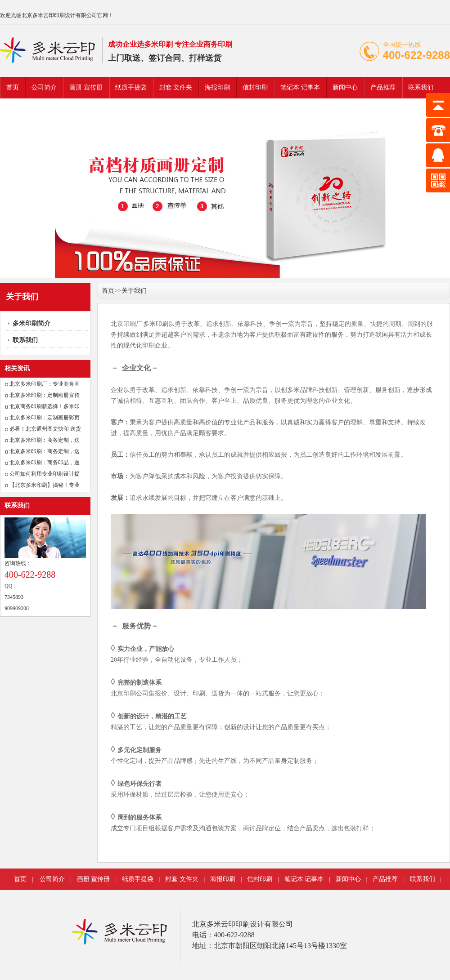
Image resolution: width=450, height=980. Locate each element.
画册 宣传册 (86, 87)
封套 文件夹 (176, 87)
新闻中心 (345, 87)
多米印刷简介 (31, 323)
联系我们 (421, 87)
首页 (13, 87)
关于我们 (134, 291)
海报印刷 (217, 87)
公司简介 (44, 87)
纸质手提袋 (131, 87)
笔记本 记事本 (300, 87)
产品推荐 (383, 87)
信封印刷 (255, 87)
